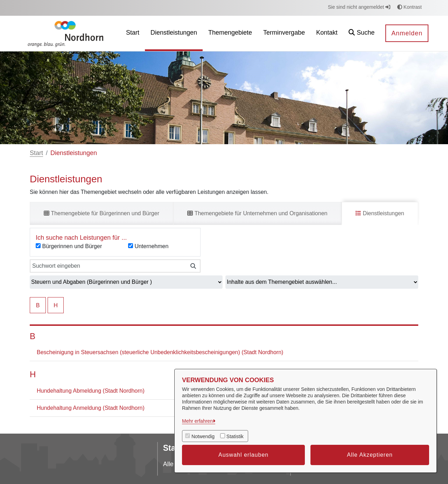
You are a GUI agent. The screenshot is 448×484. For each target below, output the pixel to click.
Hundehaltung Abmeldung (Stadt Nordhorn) (91, 391)
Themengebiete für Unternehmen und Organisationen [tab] (257, 213)
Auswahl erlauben (243, 455)
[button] (362, 33)
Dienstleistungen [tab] (380, 213)
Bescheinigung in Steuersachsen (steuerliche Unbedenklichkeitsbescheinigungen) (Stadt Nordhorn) (160, 352)
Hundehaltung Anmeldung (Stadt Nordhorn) (91, 408)
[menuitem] (133, 33)
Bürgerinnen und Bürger (72, 246)
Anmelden (407, 33)
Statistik (235, 436)
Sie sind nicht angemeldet (359, 7)
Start (36, 153)
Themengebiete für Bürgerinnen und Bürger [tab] (101, 213)
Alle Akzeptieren (370, 455)
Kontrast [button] (409, 7)
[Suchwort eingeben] (108, 266)
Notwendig (203, 436)
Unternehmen (151, 246)
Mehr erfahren (197, 421)
